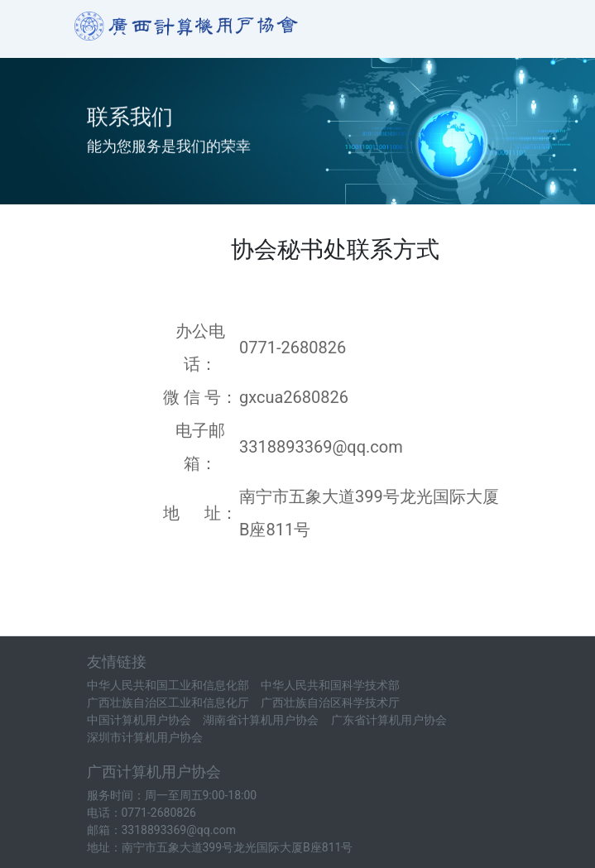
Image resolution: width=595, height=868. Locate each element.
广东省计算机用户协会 (389, 720)
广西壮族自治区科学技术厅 (330, 703)
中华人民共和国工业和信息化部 (168, 685)
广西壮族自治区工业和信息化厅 (168, 703)
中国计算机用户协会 (139, 720)
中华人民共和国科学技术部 (330, 685)
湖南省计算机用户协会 (261, 720)
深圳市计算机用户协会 (145, 737)
